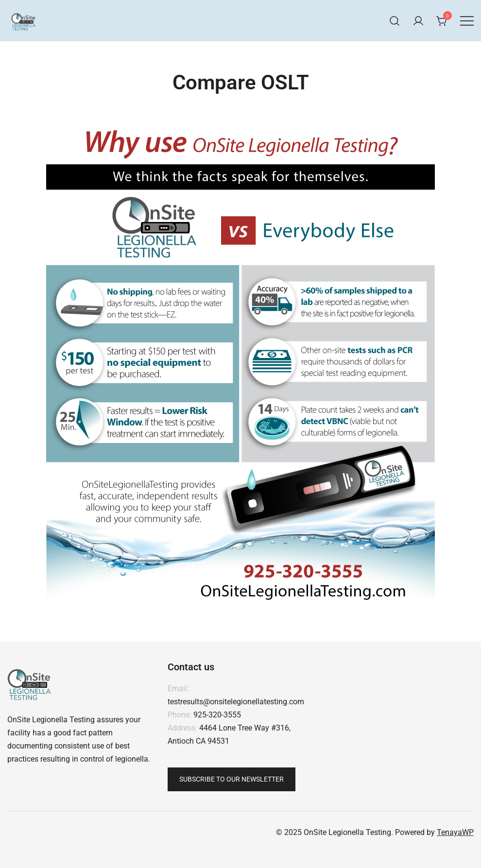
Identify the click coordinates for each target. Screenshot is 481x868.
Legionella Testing (63, 720)
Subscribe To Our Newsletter (232, 779)
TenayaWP (455, 832)
